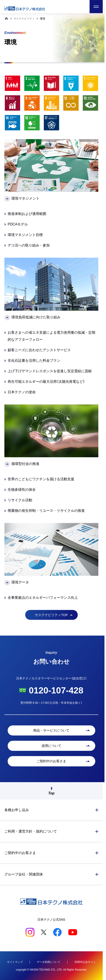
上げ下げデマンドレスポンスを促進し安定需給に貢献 (50, 371)
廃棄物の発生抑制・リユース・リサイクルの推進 (46, 511)
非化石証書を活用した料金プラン (34, 361)
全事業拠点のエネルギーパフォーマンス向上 (43, 598)
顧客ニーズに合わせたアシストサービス (39, 350)
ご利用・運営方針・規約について (31, 831)
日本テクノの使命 (22, 392)
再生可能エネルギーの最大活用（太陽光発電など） (46, 382)
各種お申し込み (17, 810)
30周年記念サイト (85, 962)
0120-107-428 (56, 690)
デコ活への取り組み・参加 (29, 245)
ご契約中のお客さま (20, 853)
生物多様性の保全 (22, 490)
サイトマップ (15, 962)
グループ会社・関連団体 (24, 874)
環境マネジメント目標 (25, 235)
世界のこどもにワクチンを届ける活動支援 (41, 479)
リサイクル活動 (20, 500)
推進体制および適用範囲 (27, 214)
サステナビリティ (24, 19)
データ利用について (49, 962)
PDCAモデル (18, 224)
